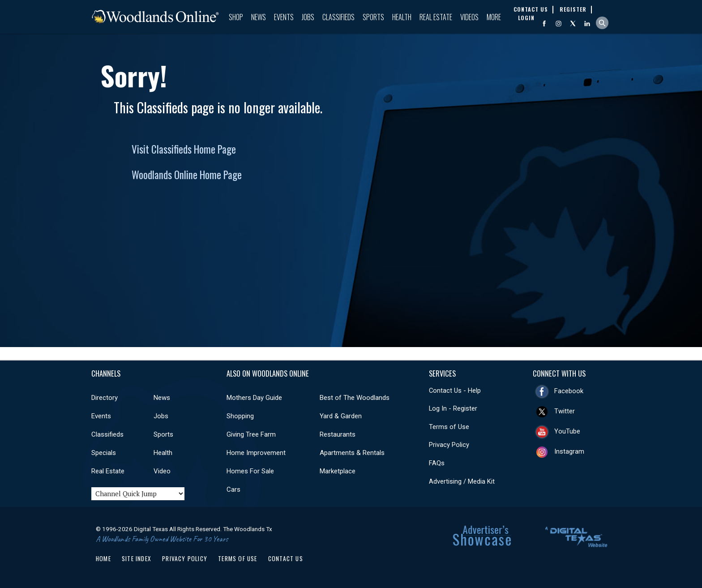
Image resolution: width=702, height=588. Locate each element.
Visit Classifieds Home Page (184, 149)
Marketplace (338, 471)
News (259, 17)
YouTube (567, 431)
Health (402, 17)
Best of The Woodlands (355, 398)
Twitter (565, 411)
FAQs (437, 463)
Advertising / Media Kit (462, 481)
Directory (105, 398)
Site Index (137, 558)
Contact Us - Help (455, 391)
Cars (233, 489)
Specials (104, 453)
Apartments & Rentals (352, 453)
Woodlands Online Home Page (187, 175)
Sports (373, 17)
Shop (236, 17)
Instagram (569, 451)
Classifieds (338, 17)
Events (284, 17)
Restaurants (338, 434)
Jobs (308, 17)
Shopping (240, 416)
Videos (469, 17)
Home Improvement (256, 453)
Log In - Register (453, 408)
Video (162, 471)
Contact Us (286, 558)
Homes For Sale (250, 471)
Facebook (569, 391)
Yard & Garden (341, 416)
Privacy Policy (449, 445)
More (494, 17)
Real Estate (436, 17)
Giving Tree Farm (251, 434)
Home (103, 558)
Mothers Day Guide (254, 398)
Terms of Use (449, 427)
